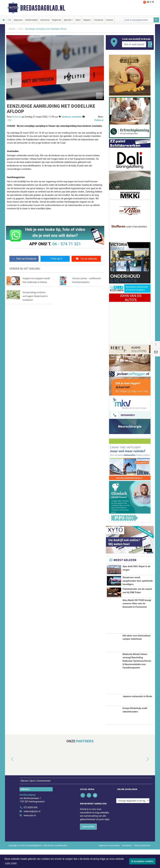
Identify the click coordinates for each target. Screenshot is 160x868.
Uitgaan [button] (87, 20)
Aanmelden (88, 845)
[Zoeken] (156, 20)
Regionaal (57, 20)
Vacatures (99, 20)
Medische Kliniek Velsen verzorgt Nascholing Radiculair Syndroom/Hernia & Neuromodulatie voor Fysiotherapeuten (137, 680)
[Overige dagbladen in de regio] (133, 819)
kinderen (66, 117)
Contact (109, 20)
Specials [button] (68, 20)
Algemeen (18, 20)
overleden (77, 117)
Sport (78, 20)
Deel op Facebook (24, 259)
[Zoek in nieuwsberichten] (138, 20)
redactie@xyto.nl (32, 830)
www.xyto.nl (30, 834)
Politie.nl (99, 120)
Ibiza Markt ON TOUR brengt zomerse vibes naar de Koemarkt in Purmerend (137, 622)
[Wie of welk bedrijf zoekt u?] (134, 44)
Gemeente (45, 20)
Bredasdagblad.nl (43, 8)
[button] (9, 778)
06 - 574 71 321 (67, 244)
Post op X (55, 259)
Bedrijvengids (31, 20)
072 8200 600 (30, 826)
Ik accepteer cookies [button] (142, 861)
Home (12, 29)
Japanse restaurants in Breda (137, 715)
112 (9, 20)
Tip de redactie (86, 259)
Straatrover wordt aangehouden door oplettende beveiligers (138, 585)
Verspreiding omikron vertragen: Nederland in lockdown (35, 296)
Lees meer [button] (11, 863)
